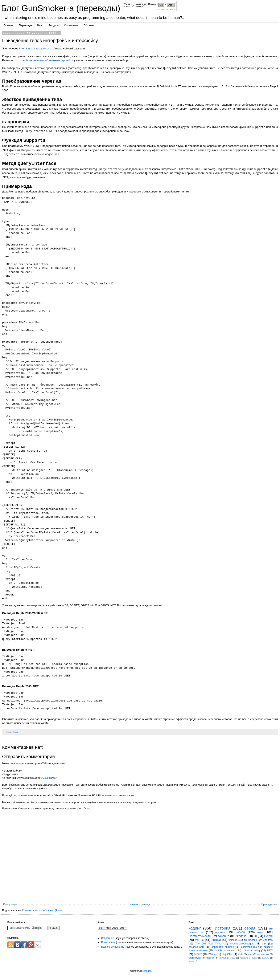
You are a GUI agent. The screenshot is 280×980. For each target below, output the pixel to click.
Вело (40, 25)
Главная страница (139, 904)
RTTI (270, 951)
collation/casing (251, 951)
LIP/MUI (222, 958)
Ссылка (47, 778)
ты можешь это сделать (258, 940)
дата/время (263, 954)
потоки (216, 940)
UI (255, 936)
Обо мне (89, 25)
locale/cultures (249, 947)
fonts (250, 954)
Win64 (212, 954)
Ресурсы (53, 25)
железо (242, 936)
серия (250, 928)
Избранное (108, 938)
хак (264, 944)
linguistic (227, 954)
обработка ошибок (223, 947)
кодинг (195, 928)
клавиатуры (195, 958)
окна (260, 932)
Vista (240, 954)
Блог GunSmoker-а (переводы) (62, 8)
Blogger (147, 971)
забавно (223, 936)
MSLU (233, 958)
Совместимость (200, 936)
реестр (198, 954)
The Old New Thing (208, 944)
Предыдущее (269, 904)
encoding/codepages (242, 944)
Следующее (10, 904)
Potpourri (244, 958)
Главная (9, 25)
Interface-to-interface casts (36, 48)
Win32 (241, 932)
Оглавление (71, 25)
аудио (255, 958)
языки (191, 961)
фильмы (265, 958)
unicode (233, 940)
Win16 (199, 940)
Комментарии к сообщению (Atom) (42, 910)
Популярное (108, 942)
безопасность (196, 947)
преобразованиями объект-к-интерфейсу (46, 60)
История (223, 928)
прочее (220, 932)
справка (210, 958)
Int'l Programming (225, 951)
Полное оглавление (113, 947)
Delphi (15, 732)
